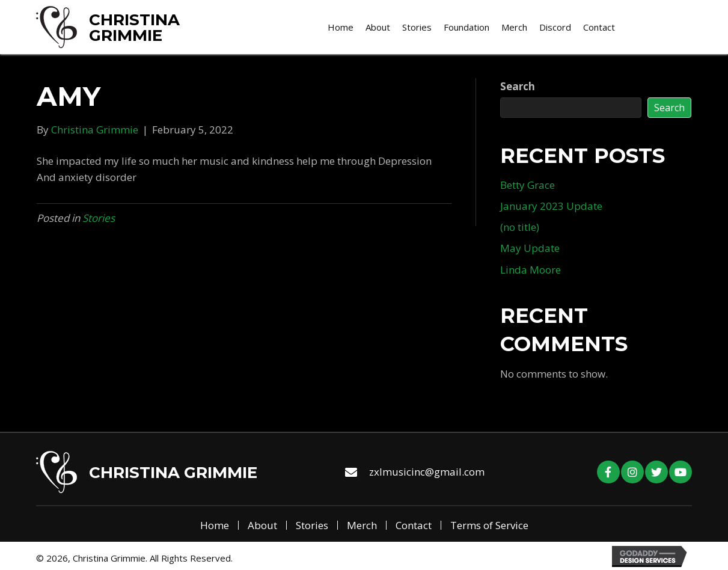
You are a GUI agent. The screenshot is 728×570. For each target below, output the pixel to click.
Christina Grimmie (134, 28)
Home (215, 525)
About (262, 525)
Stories (99, 218)
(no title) (520, 227)
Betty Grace (528, 185)
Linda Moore (531, 270)
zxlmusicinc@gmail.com (427, 472)
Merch (362, 525)
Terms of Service (489, 525)
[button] (608, 472)
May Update (530, 248)
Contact (414, 525)
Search (518, 86)
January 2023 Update (551, 206)
